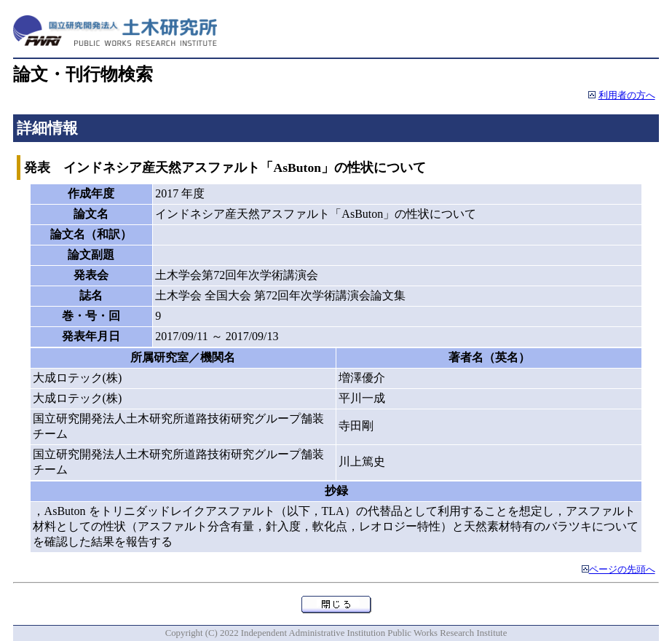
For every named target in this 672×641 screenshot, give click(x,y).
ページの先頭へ (622, 570)
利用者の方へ (627, 95)
